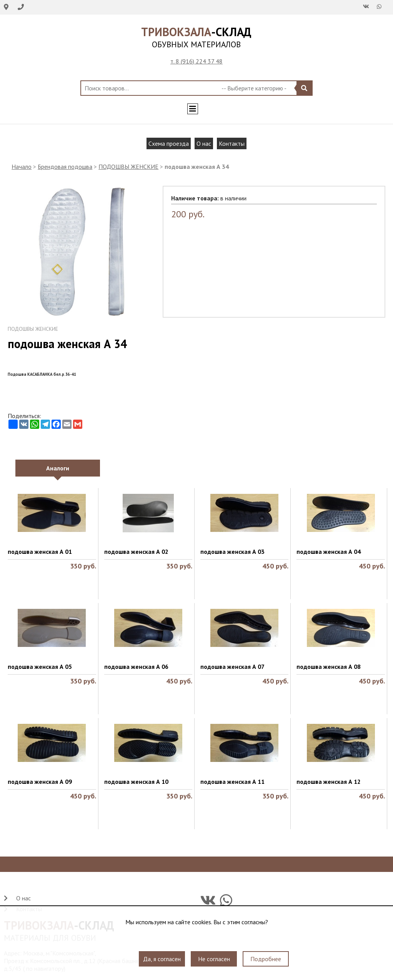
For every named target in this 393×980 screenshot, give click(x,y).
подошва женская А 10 (136, 782)
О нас (204, 143)
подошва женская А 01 (40, 552)
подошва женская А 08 (329, 667)
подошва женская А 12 (329, 782)
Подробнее (266, 959)
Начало (22, 167)
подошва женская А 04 (329, 552)
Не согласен (214, 959)
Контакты (232, 143)
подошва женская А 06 (136, 667)
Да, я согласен (162, 959)
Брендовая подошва (65, 167)
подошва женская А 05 (40, 667)
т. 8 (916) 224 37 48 (196, 61)
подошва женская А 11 (232, 782)
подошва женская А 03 (232, 552)
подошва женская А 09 (40, 782)
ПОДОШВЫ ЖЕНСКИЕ (128, 167)
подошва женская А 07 (232, 667)
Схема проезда (169, 143)
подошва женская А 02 (136, 552)
